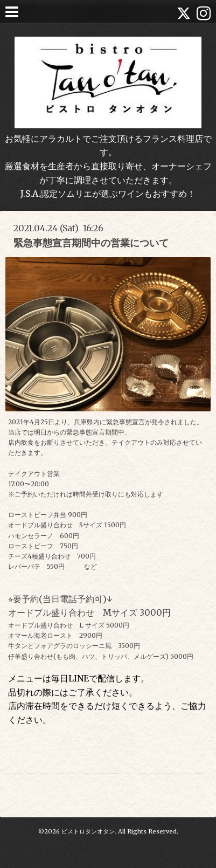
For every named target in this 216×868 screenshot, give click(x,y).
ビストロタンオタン (88, 831)
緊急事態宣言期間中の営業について (91, 243)
